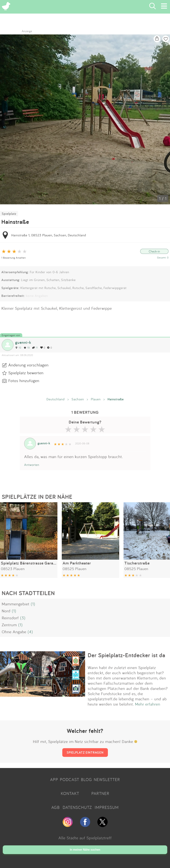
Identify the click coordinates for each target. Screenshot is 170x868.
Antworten (32, 465)
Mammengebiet (16, 604)
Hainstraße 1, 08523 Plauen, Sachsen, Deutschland (49, 235)
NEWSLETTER (107, 779)
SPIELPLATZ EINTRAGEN (85, 752)
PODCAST (70, 779)
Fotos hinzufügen (24, 381)
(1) (33, 604)
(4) (30, 632)
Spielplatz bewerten (26, 373)
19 (27, 348)
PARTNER (100, 793)
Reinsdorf (10, 618)
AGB (56, 807)
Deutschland (56, 399)
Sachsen (78, 399)
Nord (6, 611)
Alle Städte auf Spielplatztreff (85, 838)
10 (18, 348)
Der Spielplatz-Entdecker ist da (126, 655)
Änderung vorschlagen (28, 365)
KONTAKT (70, 793)
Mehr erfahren (148, 704)
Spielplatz (9, 214)
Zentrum (9, 625)
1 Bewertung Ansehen (14, 258)
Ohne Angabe (14, 632)
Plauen (96, 399)
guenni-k (23, 342)
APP (54, 779)
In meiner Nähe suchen (85, 850)
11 (35, 348)
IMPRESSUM (107, 807)
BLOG (86, 779)
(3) (23, 618)
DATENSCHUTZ (77, 807)
